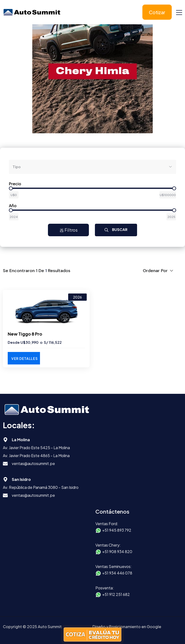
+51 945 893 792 (117, 530)
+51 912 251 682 (116, 594)
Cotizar (157, 12)
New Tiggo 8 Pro (25, 334)
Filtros (69, 230)
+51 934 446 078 (117, 573)
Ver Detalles (24, 358)
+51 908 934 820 (117, 552)
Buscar (116, 230)
